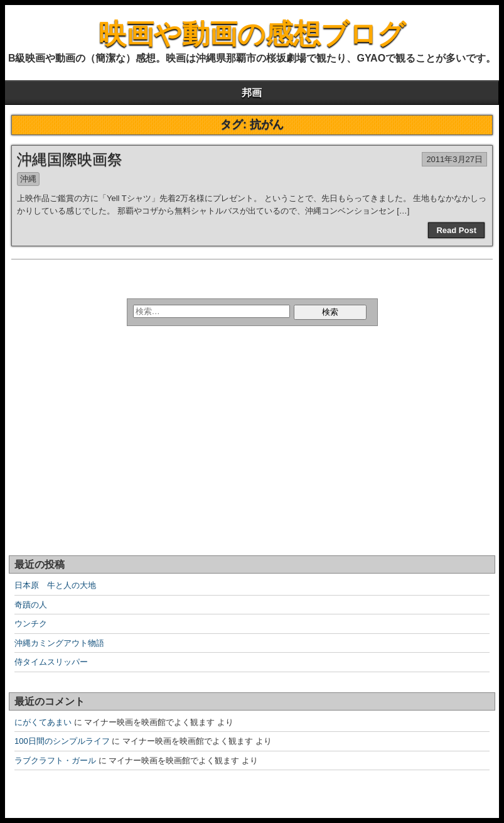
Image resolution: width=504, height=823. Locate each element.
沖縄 (28, 179)
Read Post (456, 230)
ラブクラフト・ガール (55, 760)
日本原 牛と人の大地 (55, 585)
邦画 (252, 93)
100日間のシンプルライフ (62, 741)
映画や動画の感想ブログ (252, 34)
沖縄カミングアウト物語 (59, 643)
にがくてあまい (43, 722)
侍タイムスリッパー (51, 662)
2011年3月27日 (454, 159)
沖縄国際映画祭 (70, 159)
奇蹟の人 (31, 605)
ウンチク (31, 624)
